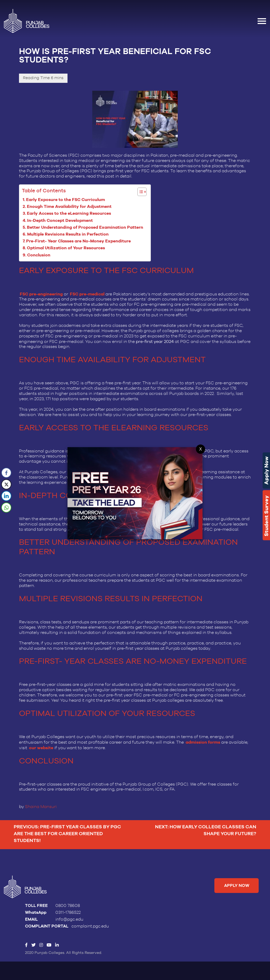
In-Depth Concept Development (62, 221)
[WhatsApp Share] (6, 508)
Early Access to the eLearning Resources (70, 214)
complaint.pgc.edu (90, 928)
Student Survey (266, 516)
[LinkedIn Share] (6, 496)
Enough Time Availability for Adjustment (70, 207)
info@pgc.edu (69, 921)
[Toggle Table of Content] (140, 192)
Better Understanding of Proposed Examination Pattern (86, 228)
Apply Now (266, 470)
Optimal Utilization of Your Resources (67, 248)
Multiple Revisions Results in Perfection (69, 234)
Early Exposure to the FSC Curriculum (67, 200)
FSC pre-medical (87, 295)
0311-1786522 (68, 914)
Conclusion (40, 255)
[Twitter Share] (6, 484)
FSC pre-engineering (41, 295)
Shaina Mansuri (41, 808)
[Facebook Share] (6, 473)
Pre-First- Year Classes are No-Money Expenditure (79, 242)
